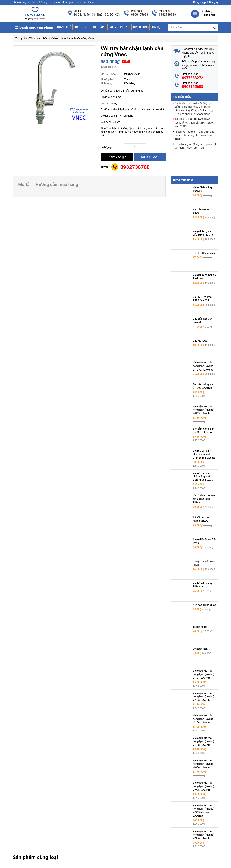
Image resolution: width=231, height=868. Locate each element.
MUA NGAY (150, 157)
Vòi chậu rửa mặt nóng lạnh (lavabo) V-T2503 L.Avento (204, 366)
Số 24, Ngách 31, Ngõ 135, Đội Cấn (97, 15)
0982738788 (167, 15)
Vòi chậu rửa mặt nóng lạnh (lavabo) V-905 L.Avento (204, 786)
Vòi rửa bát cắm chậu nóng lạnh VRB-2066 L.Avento (204, 477)
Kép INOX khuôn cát (204, 253)
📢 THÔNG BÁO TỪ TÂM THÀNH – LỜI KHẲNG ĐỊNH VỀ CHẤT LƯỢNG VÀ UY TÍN (195, 123)
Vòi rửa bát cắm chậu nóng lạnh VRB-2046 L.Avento (204, 454)
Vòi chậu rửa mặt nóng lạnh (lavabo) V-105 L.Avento (204, 697)
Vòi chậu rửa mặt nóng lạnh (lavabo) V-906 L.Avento (204, 835)
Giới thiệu (81, 27)
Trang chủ (64, 27)
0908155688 (140, 15)
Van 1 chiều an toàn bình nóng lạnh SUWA (204, 499)
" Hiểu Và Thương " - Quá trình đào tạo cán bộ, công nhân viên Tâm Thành (195, 135)
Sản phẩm (99, 27)
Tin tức (124, 27)
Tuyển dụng (141, 27)
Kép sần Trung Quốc (204, 605)
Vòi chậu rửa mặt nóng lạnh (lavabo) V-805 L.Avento (204, 410)
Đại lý (112, 27)
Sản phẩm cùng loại (35, 857)
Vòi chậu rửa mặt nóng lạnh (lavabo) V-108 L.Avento (204, 741)
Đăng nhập (200, 2)
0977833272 (193, 78)
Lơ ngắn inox (200, 649)
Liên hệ (155, 27)
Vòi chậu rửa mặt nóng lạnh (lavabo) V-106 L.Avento (204, 719)
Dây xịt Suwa (200, 341)
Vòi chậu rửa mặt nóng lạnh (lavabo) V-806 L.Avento (204, 764)
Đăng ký (214, 2)
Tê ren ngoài (200, 627)
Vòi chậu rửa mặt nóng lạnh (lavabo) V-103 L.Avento (204, 674)
